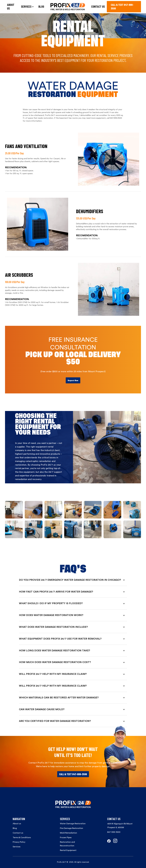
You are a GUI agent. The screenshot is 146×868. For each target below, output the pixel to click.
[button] (27, 7)
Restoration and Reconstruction (67, 844)
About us (17, 824)
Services (17, 847)
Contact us (18, 833)
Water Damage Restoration (73, 824)
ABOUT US (11, 7)
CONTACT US (98, 6)
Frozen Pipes (66, 838)
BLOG (41, 6)
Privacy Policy (19, 842)
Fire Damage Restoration (71, 828)
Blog (15, 828)
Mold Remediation (68, 833)
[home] (68, 7)
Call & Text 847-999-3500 (73, 774)
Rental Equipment (68, 850)
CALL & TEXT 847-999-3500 (122, 7)
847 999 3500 (114, 832)
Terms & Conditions (22, 838)
